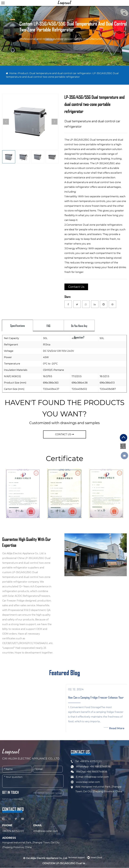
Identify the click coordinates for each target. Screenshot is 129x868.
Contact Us (76, 287)
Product (23, 73)
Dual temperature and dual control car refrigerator (60, 73)
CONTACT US (65, 434)
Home (13, 73)
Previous (6, 122)
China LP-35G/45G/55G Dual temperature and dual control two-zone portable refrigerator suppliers (26, 563)
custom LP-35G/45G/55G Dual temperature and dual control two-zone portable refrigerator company (26, 577)
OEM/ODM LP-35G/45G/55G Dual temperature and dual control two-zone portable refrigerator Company (65, 863)
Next (55, 122)
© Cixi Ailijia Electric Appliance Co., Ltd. (45, 858)
